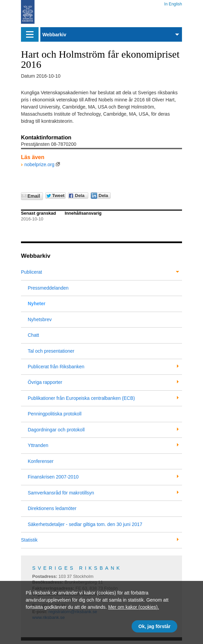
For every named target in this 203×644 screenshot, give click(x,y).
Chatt (33, 335)
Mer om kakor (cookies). (134, 607)
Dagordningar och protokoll (56, 430)
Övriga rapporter (45, 382)
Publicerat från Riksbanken (56, 367)
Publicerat (31, 272)
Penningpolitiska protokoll (55, 414)
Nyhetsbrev (40, 319)
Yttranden (38, 445)
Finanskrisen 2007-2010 (53, 477)
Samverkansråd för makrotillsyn (61, 493)
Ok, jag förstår (154, 626)
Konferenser (41, 461)
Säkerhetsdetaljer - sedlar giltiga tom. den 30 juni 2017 (85, 524)
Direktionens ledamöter (52, 508)
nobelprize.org (39, 164)
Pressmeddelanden (48, 288)
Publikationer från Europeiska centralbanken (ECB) (81, 398)
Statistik (29, 540)
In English (173, 3)
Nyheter (37, 304)
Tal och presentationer (51, 351)
